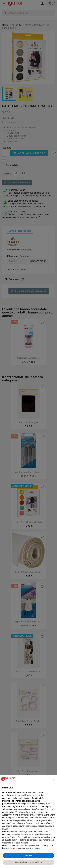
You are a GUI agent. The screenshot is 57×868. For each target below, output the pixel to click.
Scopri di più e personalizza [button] (29, 862)
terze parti (47, 806)
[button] (53, 780)
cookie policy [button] (44, 804)
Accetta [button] (29, 855)
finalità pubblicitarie (32, 820)
